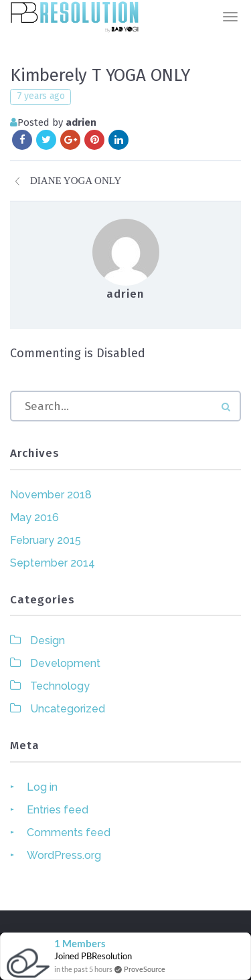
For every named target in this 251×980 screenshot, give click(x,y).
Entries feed (58, 810)
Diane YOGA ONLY (76, 181)
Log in (42, 787)
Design (48, 641)
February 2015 (46, 540)
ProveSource (145, 969)
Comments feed (69, 832)
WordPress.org (64, 855)
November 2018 (51, 495)
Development (65, 663)
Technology (60, 686)
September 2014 (53, 563)
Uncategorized (68, 709)
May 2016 (34, 517)
